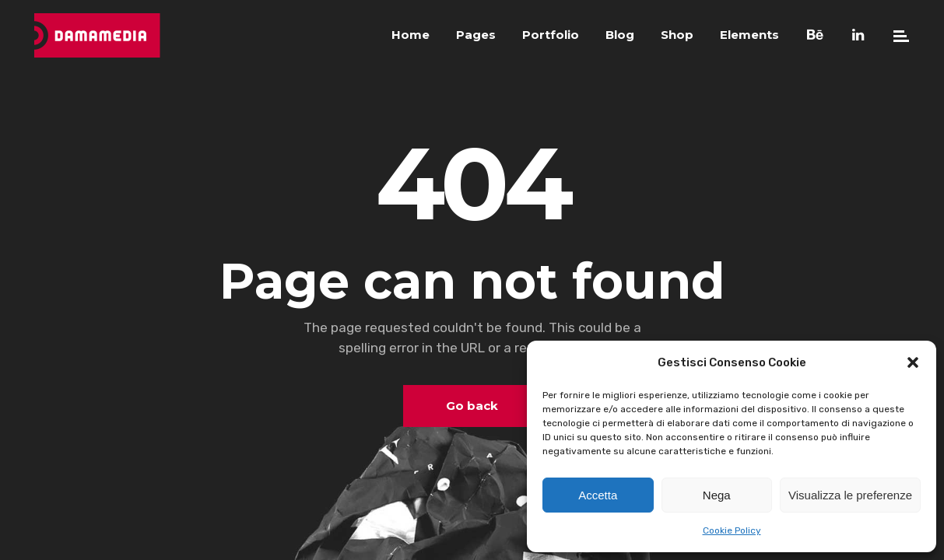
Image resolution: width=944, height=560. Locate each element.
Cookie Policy (732, 530)
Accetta (598, 495)
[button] (913, 362)
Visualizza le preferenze (850, 495)
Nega (717, 495)
